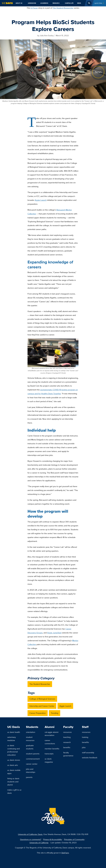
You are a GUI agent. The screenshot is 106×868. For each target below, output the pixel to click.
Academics (44, 3)
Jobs (84, 747)
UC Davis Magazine (49, 760)
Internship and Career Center (42, 706)
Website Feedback (90, 758)
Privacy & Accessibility (53, 839)
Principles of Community (74, 839)
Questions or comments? (31, 839)
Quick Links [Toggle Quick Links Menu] (98, 3)
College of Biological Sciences (42, 699)
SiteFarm (65, 853)
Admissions (32, 3)
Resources (67, 732)
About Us (19, 3)
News (79, 3)
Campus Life (69, 3)
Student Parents (33, 754)
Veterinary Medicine (12, 739)
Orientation (31, 732)
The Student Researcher (63, 8)
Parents (29, 777)
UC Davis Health (14, 732)
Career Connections (50, 742)
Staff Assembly (88, 752)
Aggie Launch (65, 706)
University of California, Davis (30, 834)
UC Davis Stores (14, 760)
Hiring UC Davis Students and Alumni (13, 782)
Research (56, 3)
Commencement (33, 759)
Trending (55, 713)
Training (85, 737)
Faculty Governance (68, 754)
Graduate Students (30, 747)
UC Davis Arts (13, 765)
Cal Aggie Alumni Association (52, 734)
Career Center (32, 764)
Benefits (67, 747)
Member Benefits (52, 749)
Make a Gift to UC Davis (14, 791)
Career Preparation (38, 713)
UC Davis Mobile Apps (14, 772)
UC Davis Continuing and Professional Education (14, 750)
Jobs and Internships (31, 771)
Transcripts (49, 754)
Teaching (67, 737)
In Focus (34, 8)
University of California (39, 843)
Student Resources (30, 739)
